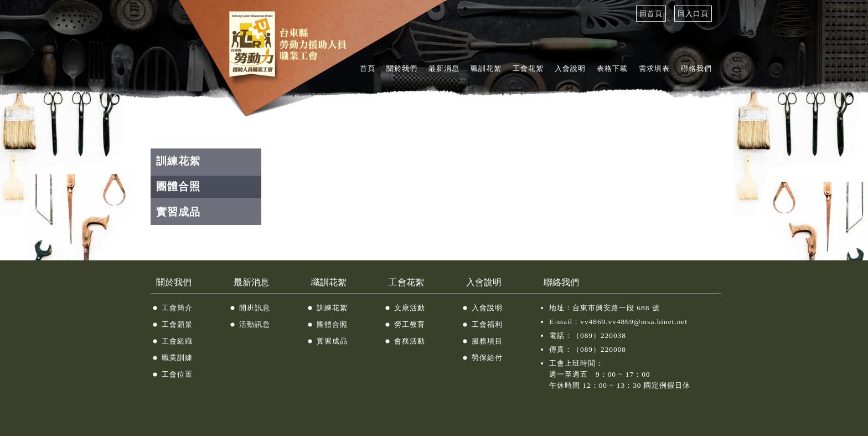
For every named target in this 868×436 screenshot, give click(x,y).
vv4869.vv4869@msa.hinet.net (634, 322)
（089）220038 (599, 335)
